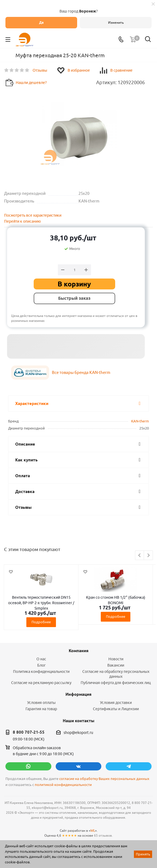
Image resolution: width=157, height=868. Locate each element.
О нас (41, 659)
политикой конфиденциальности (63, 785)
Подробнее (41, 622)
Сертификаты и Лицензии (116, 709)
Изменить (116, 22)
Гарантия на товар (41, 709)
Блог (41, 665)
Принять (143, 854)
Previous (140, 556)
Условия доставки (116, 703)
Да (41, 22)
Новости (116, 659)
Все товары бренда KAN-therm (81, 372)
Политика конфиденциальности (41, 672)
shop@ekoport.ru (78, 733)
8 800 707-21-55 (29, 732)
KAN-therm (140, 421)
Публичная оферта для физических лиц (116, 683)
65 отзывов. (103, 835)
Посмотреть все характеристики (33, 215)
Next (148, 556)
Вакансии (116, 665)
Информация (78, 694)
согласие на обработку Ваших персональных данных (104, 779)
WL (93, 831)
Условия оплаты (41, 703)
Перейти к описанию (22, 221)
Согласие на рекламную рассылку (41, 683)
